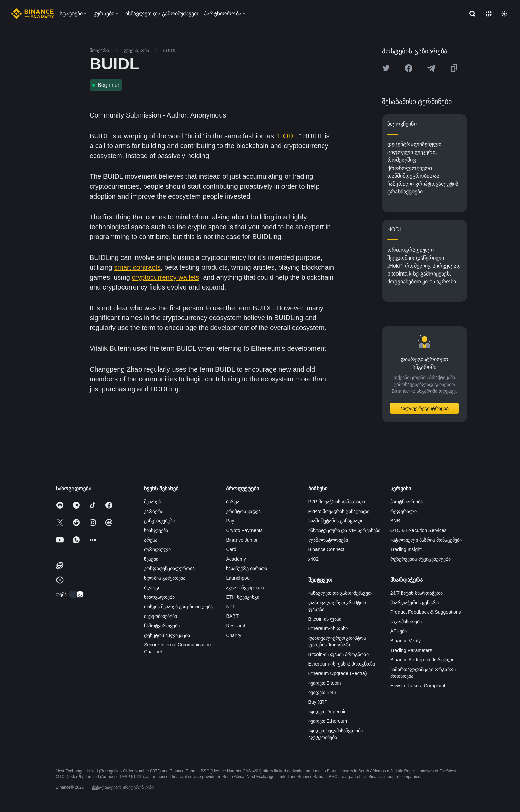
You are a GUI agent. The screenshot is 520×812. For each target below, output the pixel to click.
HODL (288, 136)
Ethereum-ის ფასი (328, 628)
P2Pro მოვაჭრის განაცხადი (339, 511)
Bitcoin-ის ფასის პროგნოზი (338, 654)
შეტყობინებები (160, 616)
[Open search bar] (470, 14)
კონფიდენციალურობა (169, 568)
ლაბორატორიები (328, 540)
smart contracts (137, 267)
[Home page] (32, 14)
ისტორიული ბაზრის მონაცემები (426, 540)
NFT (231, 607)
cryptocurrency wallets (166, 277)
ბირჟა (233, 502)
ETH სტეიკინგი (243, 597)
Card (231, 549)
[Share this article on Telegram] (431, 68)
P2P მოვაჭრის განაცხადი (337, 502)
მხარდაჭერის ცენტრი (415, 603)
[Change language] (489, 14)
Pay (230, 521)
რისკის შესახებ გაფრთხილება (178, 607)
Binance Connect (327, 549)
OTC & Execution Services (419, 530)
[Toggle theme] (504, 14)
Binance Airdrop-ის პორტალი (422, 660)
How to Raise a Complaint (418, 686)
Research (236, 626)
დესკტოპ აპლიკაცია (167, 635)
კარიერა (154, 511)
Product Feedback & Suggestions (426, 612)
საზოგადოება (159, 597)
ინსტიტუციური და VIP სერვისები (344, 530)
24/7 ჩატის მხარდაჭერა (417, 593)
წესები (151, 559)
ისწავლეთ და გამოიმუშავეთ (340, 593)
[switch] (77, 594)
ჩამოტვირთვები (162, 626)
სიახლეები (156, 530)
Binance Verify (406, 641)
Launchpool (238, 578)
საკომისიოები (406, 622)
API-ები (399, 631)
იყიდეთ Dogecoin (328, 712)
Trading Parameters (411, 650)
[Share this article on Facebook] (409, 68)
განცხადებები (159, 521)
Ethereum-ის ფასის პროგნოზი (342, 664)
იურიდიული (157, 549)
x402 (313, 559)
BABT (232, 616)
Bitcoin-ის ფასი (325, 619)
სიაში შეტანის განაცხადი (336, 521)
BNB (395, 521)
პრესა (151, 540)
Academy (236, 559)
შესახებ (152, 502)
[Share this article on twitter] (386, 68)
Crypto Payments (244, 530)
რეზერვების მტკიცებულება (420, 559)
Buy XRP (318, 702)
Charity (233, 635)
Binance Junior (242, 540)
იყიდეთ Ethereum (328, 721)
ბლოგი (152, 588)
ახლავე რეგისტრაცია (425, 408)
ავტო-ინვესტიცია (245, 588)
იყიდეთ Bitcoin (325, 683)
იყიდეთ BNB (322, 692)
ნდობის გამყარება (165, 578)
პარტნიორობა (407, 502)
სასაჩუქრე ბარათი (247, 568)
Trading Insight (406, 549)
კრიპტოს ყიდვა (243, 511)
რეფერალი (403, 511)
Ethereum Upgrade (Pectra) (338, 673)
